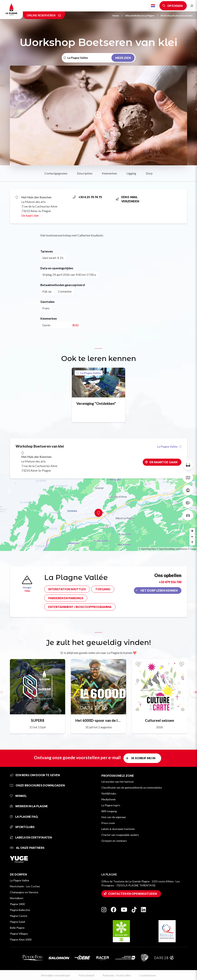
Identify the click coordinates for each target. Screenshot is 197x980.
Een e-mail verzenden (127, 199)
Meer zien (123, 58)
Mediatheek (109, 799)
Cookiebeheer (148, 975)
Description (85, 173)
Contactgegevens (56, 173)
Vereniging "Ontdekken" (96, 403)
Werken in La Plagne (29, 806)
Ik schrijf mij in (143, 758)
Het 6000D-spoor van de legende (98, 720)
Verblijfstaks (109, 793)
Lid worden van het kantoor (118, 782)
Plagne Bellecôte (20, 910)
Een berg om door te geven (35, 775)
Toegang (103, 589)
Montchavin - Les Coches (25, 886)
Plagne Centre (19, 916)
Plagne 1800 (17, 904)
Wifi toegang (109, 811)
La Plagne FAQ (24, 817)
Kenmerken (109, 173)
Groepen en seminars (114, 841)
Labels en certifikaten (31, 837)
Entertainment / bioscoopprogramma (80, 607)
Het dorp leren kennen (159, 590)
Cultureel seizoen (159, 720)
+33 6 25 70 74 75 (87, 197)
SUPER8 (38, 720)
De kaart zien (30, 215)
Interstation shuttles (67, 589)
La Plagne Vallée (89, 373)
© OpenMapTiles (147, 549)
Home (118, 16)
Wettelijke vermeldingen (56, 975)
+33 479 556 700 (170, 582)
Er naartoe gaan (163, 462)
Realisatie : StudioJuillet (117, 975)
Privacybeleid (86, 975)
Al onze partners (27, 848)
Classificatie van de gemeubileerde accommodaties (132, 787)
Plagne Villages (19, 934)
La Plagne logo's (111, 805)
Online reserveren (44, 15)
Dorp (149, 173)
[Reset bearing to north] (192, 542)
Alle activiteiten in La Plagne (142, 16)
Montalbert (17, 898)
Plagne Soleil (17, 922)
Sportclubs (22, 827)
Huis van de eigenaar (114, 817)
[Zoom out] (192, 537)
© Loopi (192, 549)
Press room (108, 823)
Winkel (18, 796)
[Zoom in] (192, 531)
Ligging (131, 173)
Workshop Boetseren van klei (176, 16)
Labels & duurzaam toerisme (118, 829)
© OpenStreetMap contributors (172, 549)
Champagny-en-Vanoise (24, 892)
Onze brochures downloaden (37, 785)
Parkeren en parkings (66, 598)
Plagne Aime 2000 (21, 939)
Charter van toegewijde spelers (120, 835)
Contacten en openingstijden (133, 894)
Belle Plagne (17, 928)
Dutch (153, 6)
